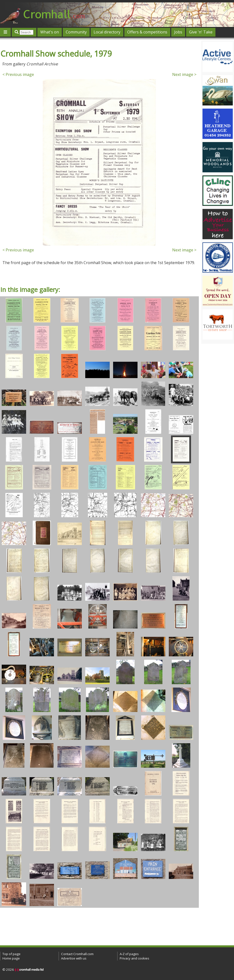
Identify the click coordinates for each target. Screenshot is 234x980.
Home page (11, 958)
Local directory (107, 32)
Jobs (178, 32)
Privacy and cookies (134, 958)
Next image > (184, 74)
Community (76, 32)
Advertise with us (74, 958)
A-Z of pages (129, 954)
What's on (50, 32)
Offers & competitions (147, 32)
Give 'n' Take (201, 32)
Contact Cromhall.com (77, 954)
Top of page (11, 954)
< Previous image (18, 74)
